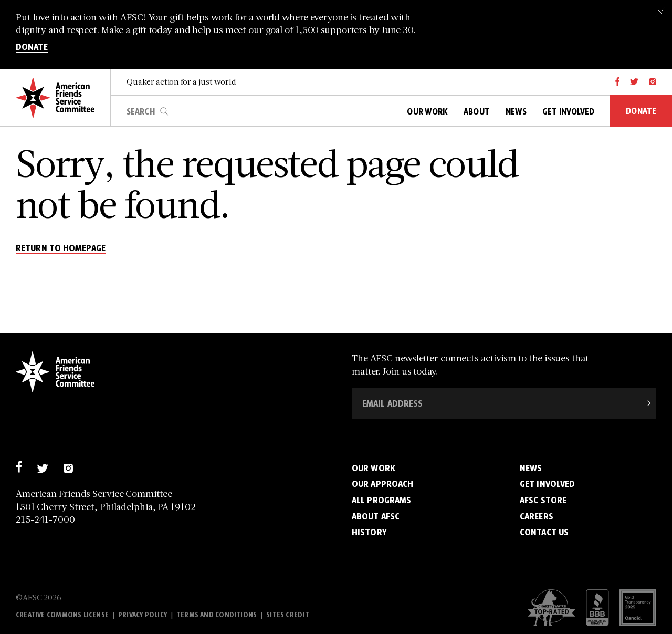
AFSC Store (543, 500)
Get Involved (547, 484)
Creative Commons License (62, 615)
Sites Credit (288, 615)
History (369, 532)
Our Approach (382, 484)
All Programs (381, 500)
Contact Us (544, 532)
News (531, 468)
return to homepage (61, 249)
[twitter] (634, 82)
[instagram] (653, 82)
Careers (537, 516)
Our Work (374, 468)
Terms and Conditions (217, 615)
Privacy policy (143, 615)
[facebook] (618, 82)
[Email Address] (504, 403)
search (164, 111)
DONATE (32, 48)
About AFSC (376, 516)
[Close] (660, 12)
